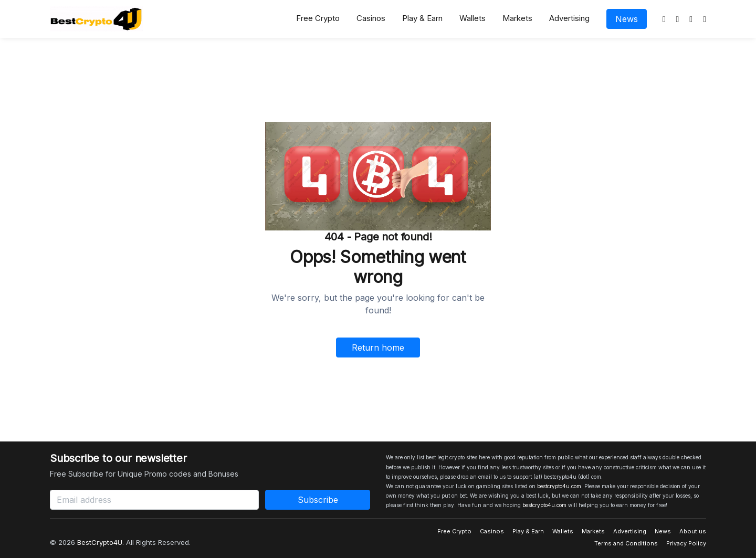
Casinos (371, 18)
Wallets (472, 18)
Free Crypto (318, 18)
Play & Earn (422, 18)
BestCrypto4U (100, 542)
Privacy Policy (686, 543)
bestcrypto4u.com (559, 486)
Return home (378, 348)
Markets (517, 18)
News (627, 19)
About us (693, 531)
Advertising (569, 18)
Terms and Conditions (626, 543)
